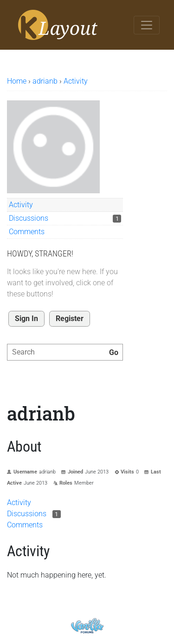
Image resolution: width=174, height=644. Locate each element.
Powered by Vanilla (87, 626)
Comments (27, 232)
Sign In (26, 319)
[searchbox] (65, 352)
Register (70, 319)
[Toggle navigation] (147, 25)
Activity (21, 205)
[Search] (114, 353)
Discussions (29, 218)
